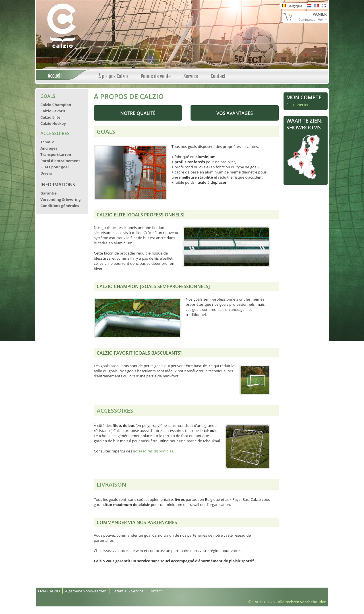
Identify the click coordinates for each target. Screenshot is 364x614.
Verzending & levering (61, 199)
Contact (218, 76)
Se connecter (298, 105)
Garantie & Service (128, 591)
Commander (307, 19)
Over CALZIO (49, 591)
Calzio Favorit (53, 111)
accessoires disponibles (153, 451)
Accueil (52, 76)
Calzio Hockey (53, 123)
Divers (46, 173)
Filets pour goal (55, 167)
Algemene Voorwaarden (86, 591)
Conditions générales (60, 206)
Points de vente (156, 76)
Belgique (292, 6)
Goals (48, 96)
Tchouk (47, 142)
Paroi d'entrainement (60, 161)
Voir (321, 19)
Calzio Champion (56, 105)
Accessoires (55, 133)
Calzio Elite (50, 117)
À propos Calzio (113, 76)
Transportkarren (56, 154)
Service (191, 76)
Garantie (48, 193)
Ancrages (49, 148)
